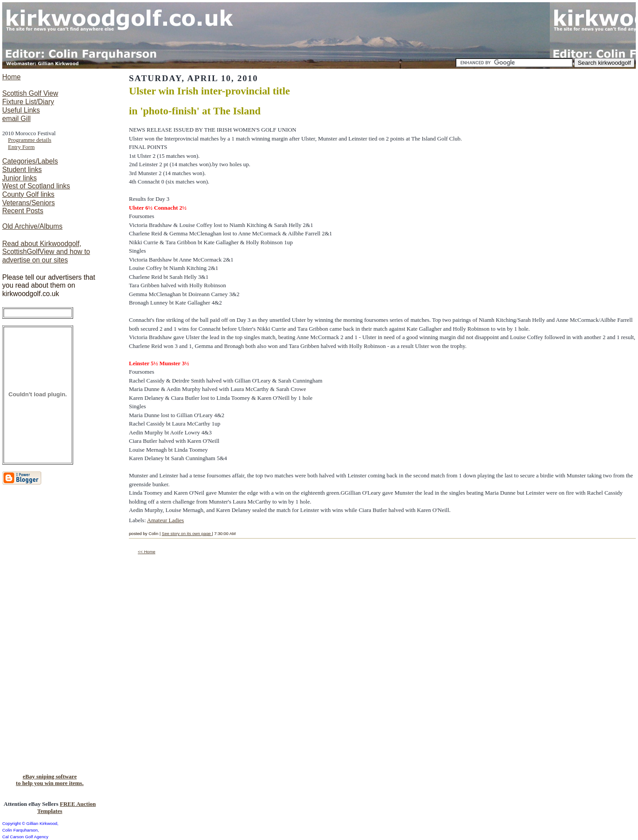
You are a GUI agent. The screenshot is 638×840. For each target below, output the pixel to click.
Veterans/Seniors (29, 203)
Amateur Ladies (165, 520)
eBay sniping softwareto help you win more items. (50, 780)
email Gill (16, 119)
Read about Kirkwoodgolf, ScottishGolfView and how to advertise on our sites (46, 252)
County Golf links (28, 194)
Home (12, 77)
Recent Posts (23, 211)
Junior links (19, 178)
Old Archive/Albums (32, 226)
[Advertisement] (38, 632)
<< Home (147, 552)
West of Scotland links (36, 186)
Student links (22, 170)
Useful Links (21, 110)
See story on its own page (187, 533)
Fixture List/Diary (28, 102)
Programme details (30, 140)
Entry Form (21, 147)
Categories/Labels (30, 161)
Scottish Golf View (30, 93)
